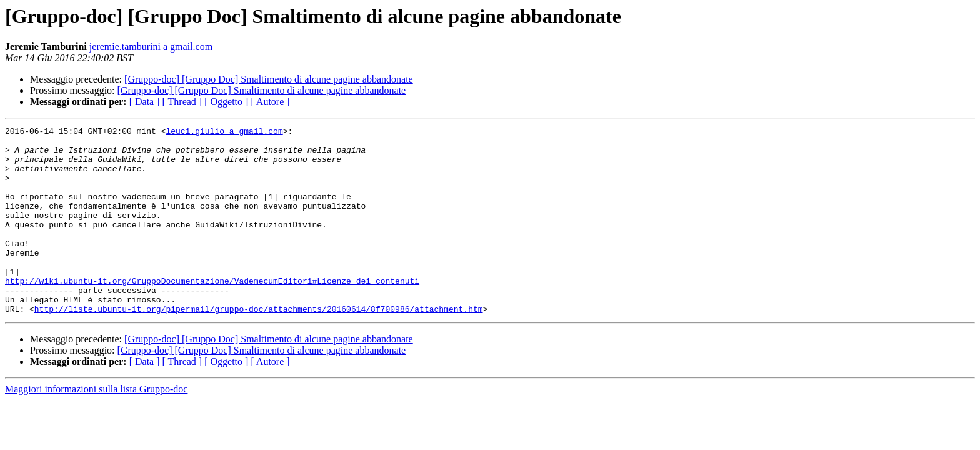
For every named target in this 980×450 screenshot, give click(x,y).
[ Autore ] (270, 102)
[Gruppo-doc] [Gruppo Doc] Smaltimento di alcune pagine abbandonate (269, 79)
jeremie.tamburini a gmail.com (151, 47)
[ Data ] (145, 102)
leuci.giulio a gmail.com (224, 132)
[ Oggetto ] (226, 102)
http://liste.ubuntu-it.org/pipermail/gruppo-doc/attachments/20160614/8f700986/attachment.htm (259, 346)
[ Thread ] (182, 102)
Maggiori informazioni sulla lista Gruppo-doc (96, 427)
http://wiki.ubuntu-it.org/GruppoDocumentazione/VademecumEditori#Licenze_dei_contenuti (212, 312)
